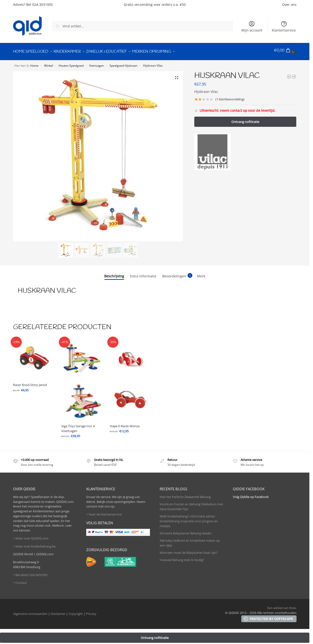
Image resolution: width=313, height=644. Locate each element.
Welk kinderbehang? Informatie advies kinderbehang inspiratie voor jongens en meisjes (189, 519)
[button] (285, 50)
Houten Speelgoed (71, 63)
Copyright (76, 612)
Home (34, 63)
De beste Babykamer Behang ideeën (186, 531)
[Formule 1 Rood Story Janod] (294, 74)
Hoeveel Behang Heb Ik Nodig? (182, 557)
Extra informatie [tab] (143, 274)
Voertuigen (97, 63)
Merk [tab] (201, 274)
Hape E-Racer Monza (125, 424)
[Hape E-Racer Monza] (289, 74)
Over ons (289, 4)
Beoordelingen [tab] (177, 274)
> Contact (20, 580)
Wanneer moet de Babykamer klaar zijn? (189, 550)
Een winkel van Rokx (282, 605)
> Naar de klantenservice (104, 512)
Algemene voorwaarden (30, 612)
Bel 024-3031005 (39, 4)
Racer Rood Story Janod (30, 382)
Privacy (91, 612)
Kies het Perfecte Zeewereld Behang (185, 494)
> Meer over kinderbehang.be (34, 544)
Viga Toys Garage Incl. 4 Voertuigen (78, 426)
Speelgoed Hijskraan (123, 63)
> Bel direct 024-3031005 (30, 572)
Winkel (49, 63)
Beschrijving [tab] (114, 274)
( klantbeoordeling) (230, 97)
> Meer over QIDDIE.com (31, 536)
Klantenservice (284, 26)
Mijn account (252, 26)
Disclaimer (58, 612)
